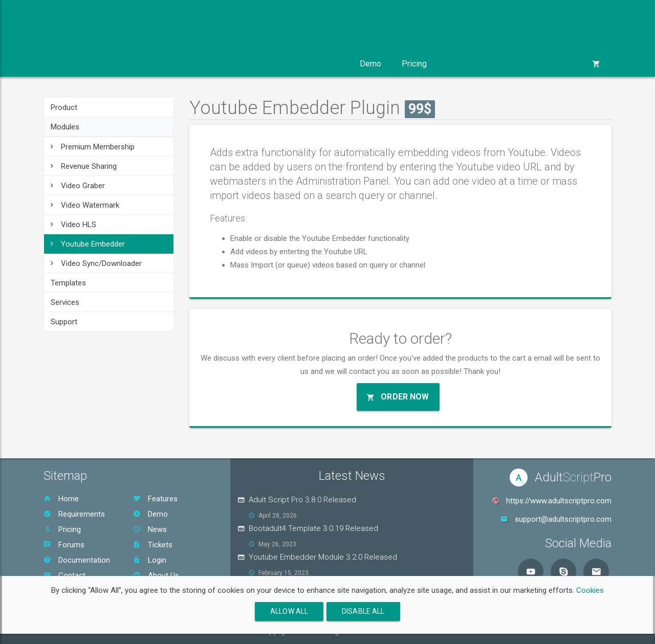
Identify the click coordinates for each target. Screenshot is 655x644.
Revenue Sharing (84, 166)
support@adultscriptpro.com (563, 519)
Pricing (414, 64)
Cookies (590, 590)
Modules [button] (132, 64)
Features (155, 499)
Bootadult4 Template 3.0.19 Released (313, 528)
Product (64, 107)
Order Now (398, 397)
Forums (64, 545)
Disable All (363, 611)
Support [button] (321, 64)
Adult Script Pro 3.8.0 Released (302, 500)
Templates (68, 283)
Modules (65, 127)
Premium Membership (93, 147)
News (150, 529)
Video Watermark (85, 205)
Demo (370, 64)
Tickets (153, 545)
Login (150, 560)
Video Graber (78, 186)
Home (61, 499)
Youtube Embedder (88, 244)
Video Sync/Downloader (96, 263)
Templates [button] (196, 64)
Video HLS (73, 225)
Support (64, 322)
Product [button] (72, 64)
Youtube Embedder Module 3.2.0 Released (323, 557)
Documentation (77, 560)
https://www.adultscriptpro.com (559, 501)
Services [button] (261, 64)
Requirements (74, 514)
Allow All (289, 611)
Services (65, 302)
